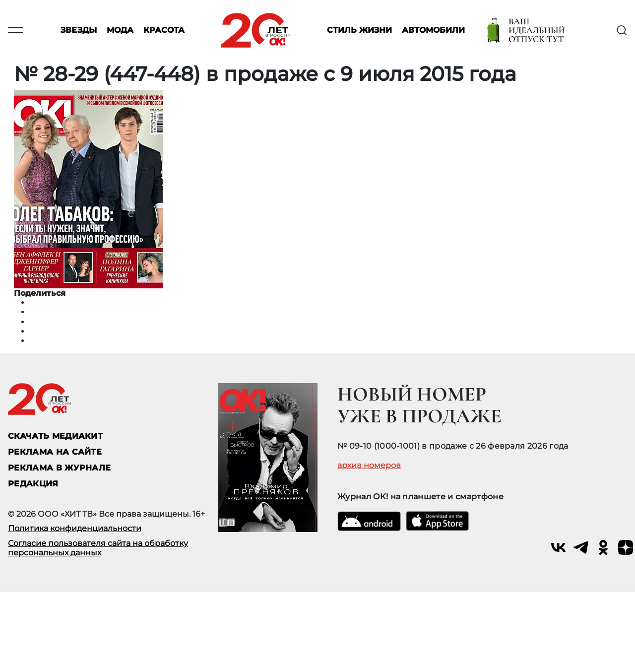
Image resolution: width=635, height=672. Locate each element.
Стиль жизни (359, 31)
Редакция (33, 484)
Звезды (79, 31)
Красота (164, 31)
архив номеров (369, 466)
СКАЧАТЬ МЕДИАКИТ (55, 436)
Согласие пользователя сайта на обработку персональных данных (98, 548)
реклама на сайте (55, 452)
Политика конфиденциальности (75, 528)
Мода (120, 31)
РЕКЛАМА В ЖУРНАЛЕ (59, 468)
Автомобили (433, 31)
